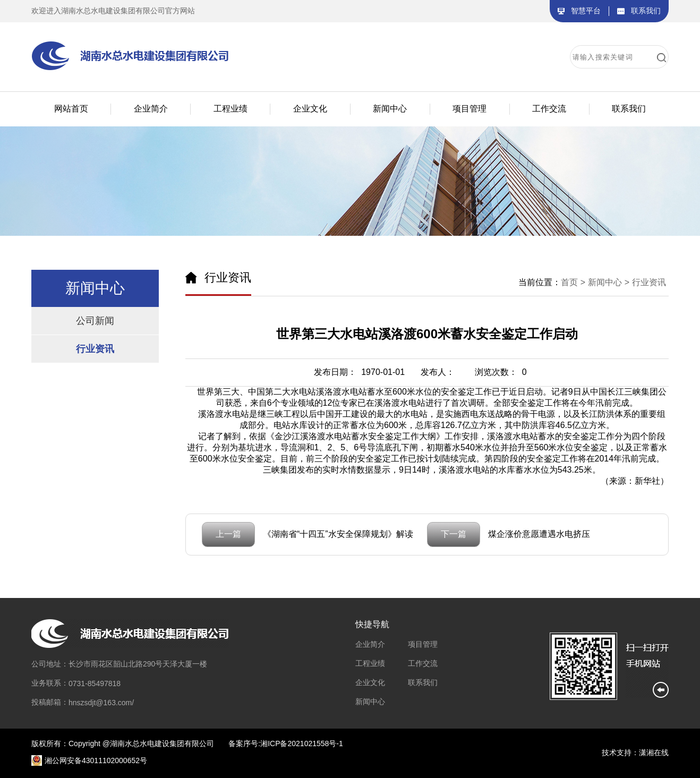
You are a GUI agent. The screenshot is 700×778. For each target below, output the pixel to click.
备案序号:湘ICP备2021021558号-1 (286, 743)
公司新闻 (95, 321)
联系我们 (423, 682)
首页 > (573, 282)
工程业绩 (370, 663)
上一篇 (228, 534)
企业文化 (370, 682)
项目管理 (423, 644)
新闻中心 (370, 702)
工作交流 (423, 663)
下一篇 (454, 534)
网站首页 (71, 109)
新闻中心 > (609, 282)
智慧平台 (586, 11)
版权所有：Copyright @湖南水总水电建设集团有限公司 (123, 743)
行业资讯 (95, 349)
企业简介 (370, 644)
